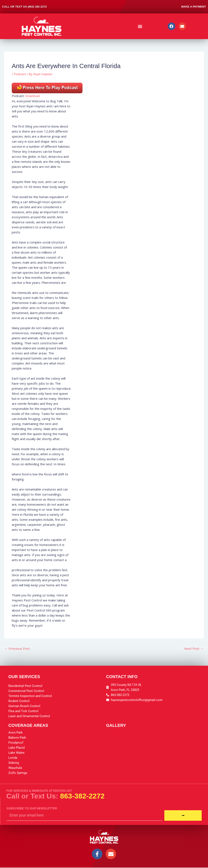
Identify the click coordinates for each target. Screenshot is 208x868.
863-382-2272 (82, 796)
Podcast (20, 74)
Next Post (194, 649)
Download (32, 96)
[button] (140, 26)
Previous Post (18, 649)
